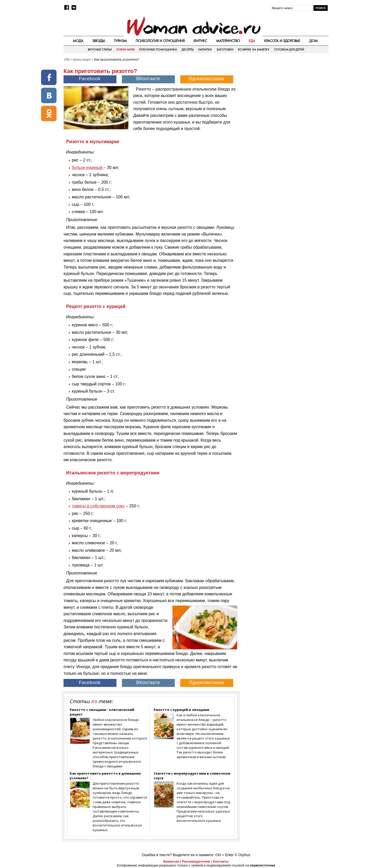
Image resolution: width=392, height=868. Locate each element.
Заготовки (225, 50)
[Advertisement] (285, 100)
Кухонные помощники (158, 50)
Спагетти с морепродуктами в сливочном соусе (192, 776)
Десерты (188, 50)
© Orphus (242, 855)
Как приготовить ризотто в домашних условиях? (105, 776)
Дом (313, 41)
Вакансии (171, 861)
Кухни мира (126, 50)
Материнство (228, 41)
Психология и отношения (160, 41)
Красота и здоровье (282, 41)
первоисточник (263, 865)
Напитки (205, 50)
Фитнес (200, 41)
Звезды (99, 41)
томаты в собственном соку (98, 506)
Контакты (221, 861)
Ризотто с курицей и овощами (181, 710)
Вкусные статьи (100, 50)
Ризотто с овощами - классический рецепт (102, 712)
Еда (252, 41)
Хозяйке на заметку (254, 50)
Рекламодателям (196, 861)
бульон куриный (88, 168)
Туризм (120, 41)
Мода (78, 41)
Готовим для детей (289, 50)
